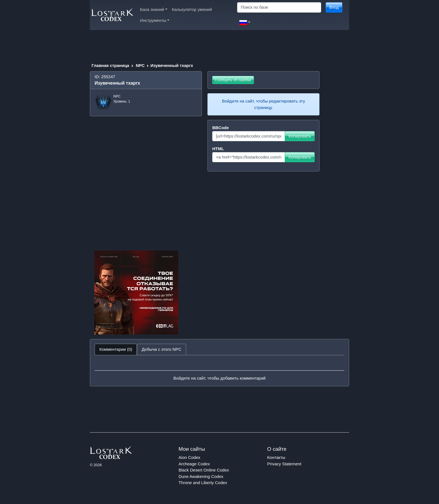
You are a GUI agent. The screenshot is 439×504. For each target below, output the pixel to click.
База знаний (154, 9)
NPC (140, 65)
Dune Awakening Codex (201, 476)
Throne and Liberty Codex (203, 483)
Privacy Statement (284, 464)
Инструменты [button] (155, 20)
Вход (334, 7)
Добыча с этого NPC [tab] (162, 349)
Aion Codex (190, 457)
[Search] (279, 7)
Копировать (300, 136)
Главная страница (110, 65)
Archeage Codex (194, 464)
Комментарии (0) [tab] (116, 349)
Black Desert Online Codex (204, 470)
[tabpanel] (219, 371)
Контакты (276, 457)
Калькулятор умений (192, 9)
